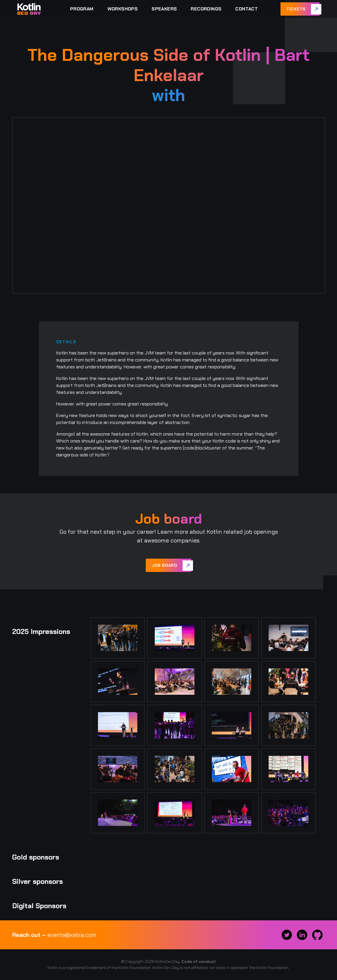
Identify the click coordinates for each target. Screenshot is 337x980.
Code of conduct (199, 961)
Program (82, 9)
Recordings (206, 9)
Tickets (296, 9)
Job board (164, 565)
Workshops (123, 9)
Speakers (164, 9)
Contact (247, 9)
